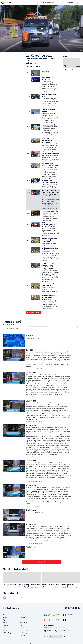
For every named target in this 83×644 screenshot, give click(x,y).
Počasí (4, 628)
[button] (41, 29)
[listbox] (59, 637)
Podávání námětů (25, 630)
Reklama (22, 617)
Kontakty (22, 635)
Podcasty (5, 625)
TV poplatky (6, 620)
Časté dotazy (23, 633)
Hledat (62, 3)
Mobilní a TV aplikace (8, 633)
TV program (6, 615)
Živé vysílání (6, 617)
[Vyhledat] (47, 328)
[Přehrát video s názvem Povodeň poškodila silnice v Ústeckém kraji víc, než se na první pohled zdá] (41, 29)
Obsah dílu (29, 66)
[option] (52, 637)
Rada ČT (22, 625)
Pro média (23, 615)
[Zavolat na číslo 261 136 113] (49, 631)
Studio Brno (23, 620)
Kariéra (22, 628)
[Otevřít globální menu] (79, 3)
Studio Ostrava (24, 622)
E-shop (5, 630)
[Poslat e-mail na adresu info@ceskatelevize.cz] (63, 631)
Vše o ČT (5, 635)
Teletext (5, 622)
